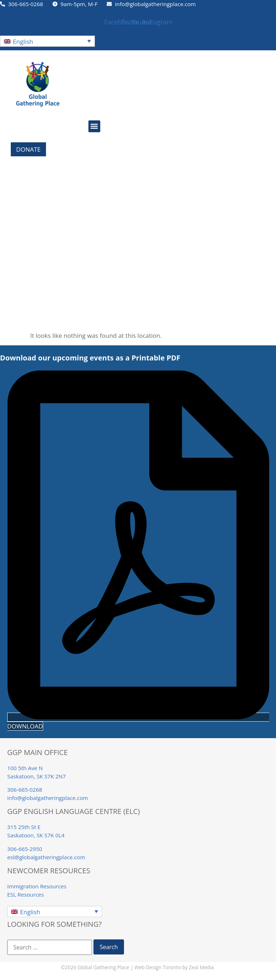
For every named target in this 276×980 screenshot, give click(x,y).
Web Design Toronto (158, 967)
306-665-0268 (25, 790)
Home (9, 193)
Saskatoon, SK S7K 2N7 (36, 776)
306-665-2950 (25, 849)
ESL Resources (26, 894)
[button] (47, 41)
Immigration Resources (37, 886)
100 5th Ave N (25, 768)
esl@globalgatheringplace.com (46, 857)
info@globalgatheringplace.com (48, 798)
